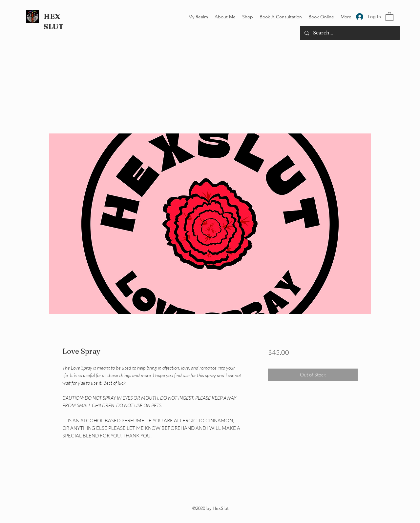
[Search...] (350, 33)
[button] (389, 16)
